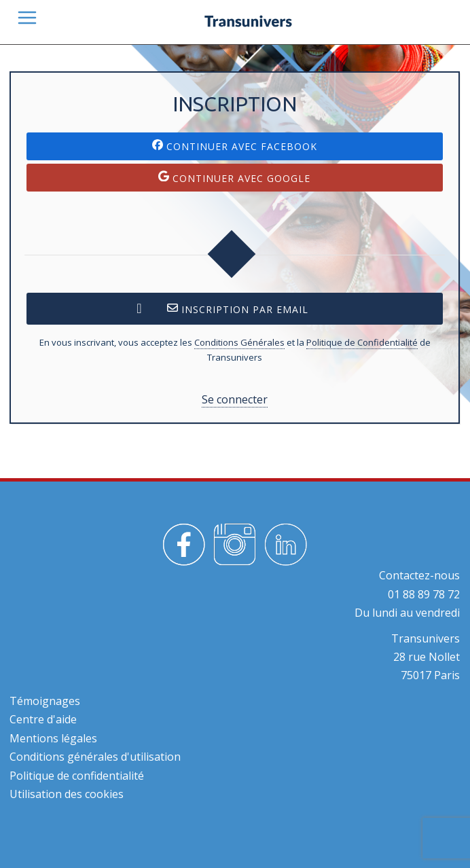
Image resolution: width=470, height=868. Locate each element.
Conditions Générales (239, 342)
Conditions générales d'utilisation (95, 757)
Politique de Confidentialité (362, 342)
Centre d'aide (43, 719)
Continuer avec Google (234, 178)
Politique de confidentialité (77, 776)
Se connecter (235, 399)
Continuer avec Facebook (235, 146)
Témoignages (45, 701)
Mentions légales (53, 738)
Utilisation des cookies (67, 794)
